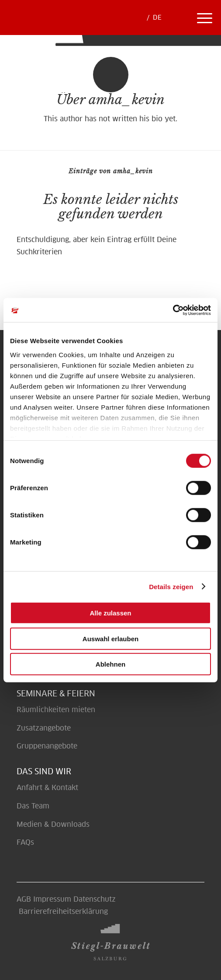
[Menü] (205, 18)
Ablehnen (110, 664)
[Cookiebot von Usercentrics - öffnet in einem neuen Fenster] (173, 310)
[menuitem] (180, 18)
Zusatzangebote (44, 728)
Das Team (33, 806)
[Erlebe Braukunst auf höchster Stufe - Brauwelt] (89, 23)
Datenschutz (95, 899)
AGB (24, 899)
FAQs (25, 842)
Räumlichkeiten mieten (57, 710)
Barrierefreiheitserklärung (63, 912)
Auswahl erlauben (110, 638)
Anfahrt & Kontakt (47, 788)
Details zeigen (171, 586)
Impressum (52, 899)
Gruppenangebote (47, 746)
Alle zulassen (110, 613)
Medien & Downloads (53, 824)
